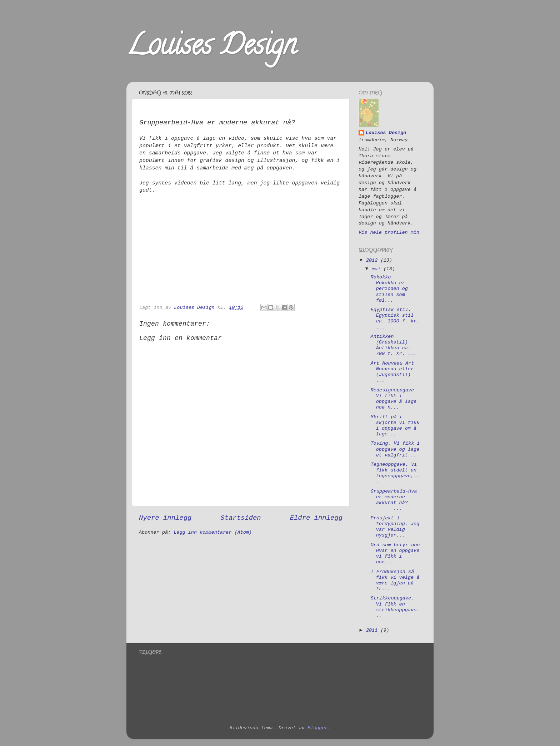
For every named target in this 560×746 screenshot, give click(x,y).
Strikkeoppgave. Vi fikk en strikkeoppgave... (395, 607)
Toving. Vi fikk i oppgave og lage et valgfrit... (395, 449)
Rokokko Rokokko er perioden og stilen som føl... (389, 289)
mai (377, 269)
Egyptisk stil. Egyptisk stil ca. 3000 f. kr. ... (395, 318)
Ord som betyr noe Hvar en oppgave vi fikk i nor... (395, 554)
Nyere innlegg (165, 518)
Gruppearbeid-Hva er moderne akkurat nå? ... (394, 500)
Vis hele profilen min (389, 233)
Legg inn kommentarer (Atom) (213, 532)
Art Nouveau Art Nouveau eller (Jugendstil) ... (392, 372)
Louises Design (211, 48)
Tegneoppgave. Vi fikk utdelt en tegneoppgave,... (395, 473)
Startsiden (241, 518)
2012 (373, 260)
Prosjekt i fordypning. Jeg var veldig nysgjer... (395, 527)
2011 (373, 630)
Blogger (318, 728)
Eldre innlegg (316, 518)
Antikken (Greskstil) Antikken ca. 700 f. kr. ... (394, 345)
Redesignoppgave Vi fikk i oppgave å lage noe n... (394, 399)
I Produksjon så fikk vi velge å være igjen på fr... (395, 581)
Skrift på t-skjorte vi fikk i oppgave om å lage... (395, 426)
